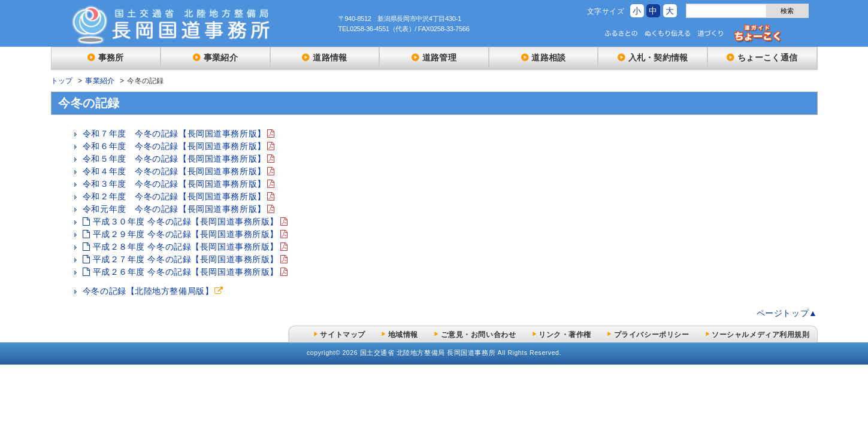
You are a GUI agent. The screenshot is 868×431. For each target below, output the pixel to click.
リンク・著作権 (565, 334)
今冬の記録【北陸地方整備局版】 (148, 291)
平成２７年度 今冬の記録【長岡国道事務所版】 (186, 259)
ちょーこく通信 (767, 57)
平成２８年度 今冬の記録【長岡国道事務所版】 (186, 247)
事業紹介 (221, 57)
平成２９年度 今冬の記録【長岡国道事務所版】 (186, 234)
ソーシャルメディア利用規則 (760, 334)
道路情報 (330, 57)
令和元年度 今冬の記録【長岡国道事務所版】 (174, 209)
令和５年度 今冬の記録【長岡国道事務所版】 (174, 159)
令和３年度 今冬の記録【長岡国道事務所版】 (174, 184)
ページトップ (783, 313)
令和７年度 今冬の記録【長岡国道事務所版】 (174, 133)
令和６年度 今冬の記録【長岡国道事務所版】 (174, 146)
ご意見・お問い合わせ (479, 334)
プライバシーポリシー (652, 334)
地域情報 (403, 334)
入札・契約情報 (658, 57)
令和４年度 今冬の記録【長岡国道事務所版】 (174, 171)
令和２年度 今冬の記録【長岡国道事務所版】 (174, 196)
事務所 (111, 57)
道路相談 (548, 57)
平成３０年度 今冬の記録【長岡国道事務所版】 (186, 221)
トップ (62, 81)
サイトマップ (342, 334)
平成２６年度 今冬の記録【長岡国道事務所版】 (186, 272)
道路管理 (439, 57)
